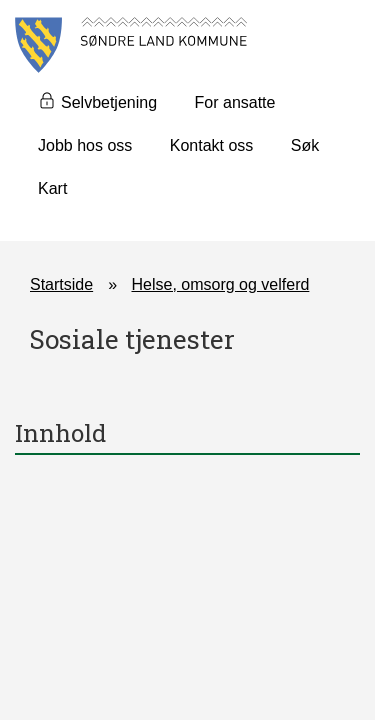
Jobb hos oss (85, 145)
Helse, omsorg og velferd (221, 284)
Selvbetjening (109, 102)
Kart (52, 188)
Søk (305, 145)
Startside (61, 284)
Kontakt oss (212, 145)
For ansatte (235, 102)
